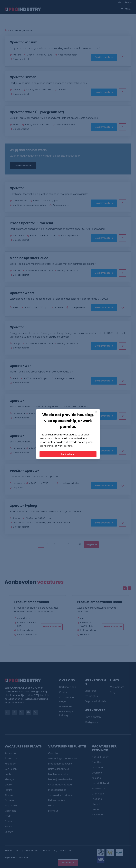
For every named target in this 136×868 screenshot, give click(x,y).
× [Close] (97, 412)
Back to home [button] (68, 454)
